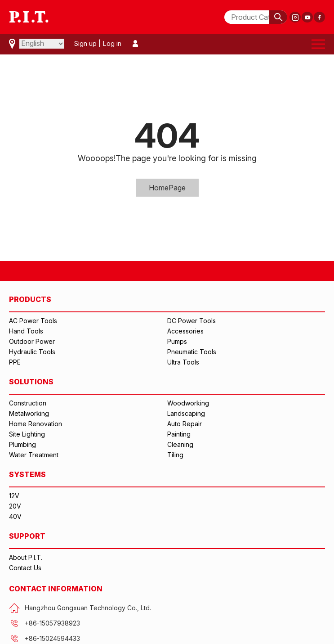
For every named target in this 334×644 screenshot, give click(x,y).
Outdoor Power (32, 341)
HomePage (167, 188)
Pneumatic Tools (192, 352)
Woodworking (188, 403)
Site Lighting (27, 434)
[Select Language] (42, 44)
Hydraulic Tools (32, 352)
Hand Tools (26, 331)
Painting (179, 434)
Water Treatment (34, 455)
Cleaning (180, 444)
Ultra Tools (183, 362)
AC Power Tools (33, 321)
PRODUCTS (30, 299)
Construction (28, 403)
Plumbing (22, 444)
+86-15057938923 (45, 623)
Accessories (185, 331)
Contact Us (25, 568)
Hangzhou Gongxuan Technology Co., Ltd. (80, 608)
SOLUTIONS (31, 382)
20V (15, 506)
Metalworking (29, 413)
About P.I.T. (26, 557)
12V (14, 496)
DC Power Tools (191, 321)
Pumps (177, 341)
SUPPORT (27, 536)
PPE (15, 362)
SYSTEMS (27, 474)
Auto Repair (185, 424)
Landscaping (186, 413)
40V (15, 516)
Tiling (175, 455)
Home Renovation (36, 424)
